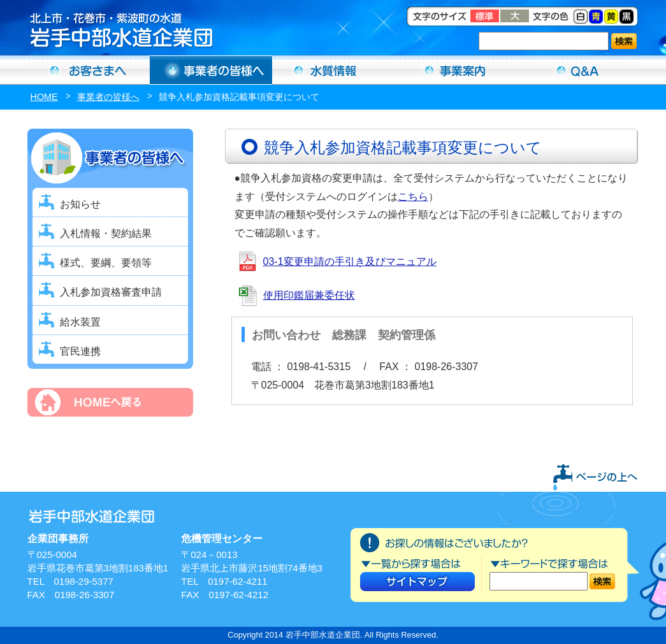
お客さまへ (89, 70)
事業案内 (456, 70)
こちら (413, 197)
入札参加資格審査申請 (111, 292)
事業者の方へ (211, 70)
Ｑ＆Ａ (578, 70)
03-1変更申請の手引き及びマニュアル (350, 261)
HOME (44, 97)
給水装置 (80, 322)
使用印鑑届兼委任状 (309, 295)
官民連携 (80, 351)
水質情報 (333, 70)
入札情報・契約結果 (106, 233)
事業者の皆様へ (108, 97)
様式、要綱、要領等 (106, 263)
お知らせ (80, 204)
